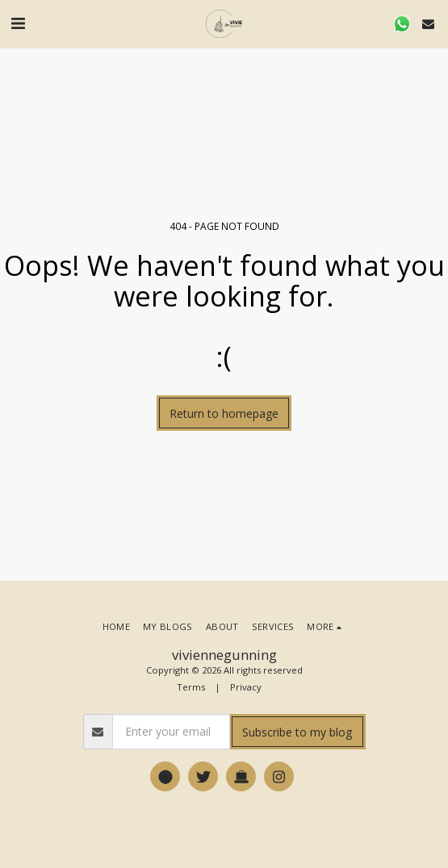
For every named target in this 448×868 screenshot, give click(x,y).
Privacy (246, 687)
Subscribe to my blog (297, 732)
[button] (18, 23)
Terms (191, 687)
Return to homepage (224, 413)
